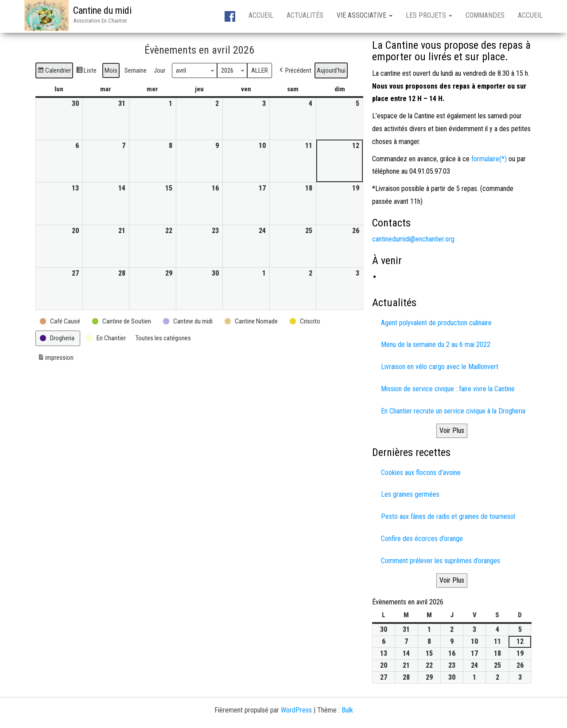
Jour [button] (159, 70)
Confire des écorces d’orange (422, 539)
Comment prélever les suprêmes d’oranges (441, 561)
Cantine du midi (102, 10)
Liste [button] (86, 72)
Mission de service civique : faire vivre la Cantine (448, 389)
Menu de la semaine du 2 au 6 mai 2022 (436, 345)
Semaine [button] (136, 70)
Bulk (347, 710)
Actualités (305, 15)
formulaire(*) (489, 159)
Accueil (261, 15)
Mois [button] (111, 70)
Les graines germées (410, 494)
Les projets (429, 15)
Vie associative (365, 15)
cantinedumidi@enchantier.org (413, 239)
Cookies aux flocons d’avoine (421, 473)
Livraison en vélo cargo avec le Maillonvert (440, 367)
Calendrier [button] (54, 72)
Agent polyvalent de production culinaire (436, 323)
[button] (295, 70)
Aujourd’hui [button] (331, 70)
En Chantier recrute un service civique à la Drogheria (453, 411)
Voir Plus (452, 430)
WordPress (296, 710)
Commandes (485, 15)
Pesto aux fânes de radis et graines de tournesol (448, 516)
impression (55, 359)
